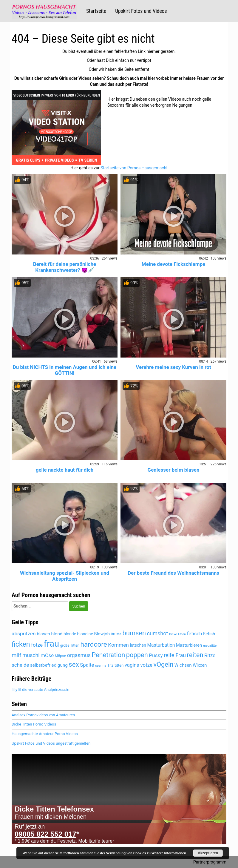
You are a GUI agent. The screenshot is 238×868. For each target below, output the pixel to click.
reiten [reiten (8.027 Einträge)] (195, 655)
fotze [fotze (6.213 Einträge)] (37, 645)
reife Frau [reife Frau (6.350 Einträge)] (175, 655)
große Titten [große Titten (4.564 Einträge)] (70, 645)
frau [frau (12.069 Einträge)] (52, 644)
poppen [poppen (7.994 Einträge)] (137, 655)
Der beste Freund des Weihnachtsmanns (173, 573)
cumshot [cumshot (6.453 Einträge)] (158, 633)
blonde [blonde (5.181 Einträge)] (70, 634)
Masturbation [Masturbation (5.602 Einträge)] (161, 645)
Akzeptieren (208, 853)
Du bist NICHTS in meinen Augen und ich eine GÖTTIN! (65, 370)
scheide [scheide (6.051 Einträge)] (20, 665)
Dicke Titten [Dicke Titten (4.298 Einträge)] (177, 634)
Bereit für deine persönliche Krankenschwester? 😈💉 (65, 267)
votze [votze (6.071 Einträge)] (146, 665)
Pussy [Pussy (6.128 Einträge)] (156, 655)
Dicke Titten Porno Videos (34, 724)
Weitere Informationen (169, 853)
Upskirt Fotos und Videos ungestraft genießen (51, 743)
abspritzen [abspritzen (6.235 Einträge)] (24, 634)
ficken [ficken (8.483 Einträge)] (21, 644)
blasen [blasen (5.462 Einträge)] (43, 634)
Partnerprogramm (210, 862)
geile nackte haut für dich (65, 470)
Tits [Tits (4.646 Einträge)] (110, 665)
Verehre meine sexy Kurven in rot (173, 367)
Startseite (96, 11)
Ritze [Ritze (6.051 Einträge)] (210, 655)
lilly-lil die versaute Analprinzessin (40, 690)
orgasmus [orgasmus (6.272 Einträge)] (79, 655)
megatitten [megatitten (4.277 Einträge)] (211, 646)
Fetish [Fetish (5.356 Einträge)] (209, 634)
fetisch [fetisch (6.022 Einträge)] (195, 634)
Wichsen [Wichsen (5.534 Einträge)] (183, 665)
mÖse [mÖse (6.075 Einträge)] (47, 655)
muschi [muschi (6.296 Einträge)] (31, 655)
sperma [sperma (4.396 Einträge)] (101, 666)
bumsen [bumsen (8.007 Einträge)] (134, 633)
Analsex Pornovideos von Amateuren (43, 715)
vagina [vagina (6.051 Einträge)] (132, 665)
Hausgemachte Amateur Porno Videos (45, 734)
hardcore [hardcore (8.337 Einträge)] (93, 644)
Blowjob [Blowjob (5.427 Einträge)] (102, 634)
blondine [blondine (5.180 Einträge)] (85, 634)
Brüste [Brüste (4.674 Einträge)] (116, 634)
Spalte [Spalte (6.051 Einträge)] (87, 665)
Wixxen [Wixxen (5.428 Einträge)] (200, 665)
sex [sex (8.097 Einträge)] (74, 664)
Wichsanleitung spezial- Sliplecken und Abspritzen (65, 576)
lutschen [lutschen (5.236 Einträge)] (138, 645)
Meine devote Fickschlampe (173, 264)
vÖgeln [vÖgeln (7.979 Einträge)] (163, 664)
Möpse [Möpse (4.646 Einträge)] (61, 656)
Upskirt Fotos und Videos (141, 11)
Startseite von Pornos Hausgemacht (134, 168)
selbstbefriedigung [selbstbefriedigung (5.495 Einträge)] (49, 665)
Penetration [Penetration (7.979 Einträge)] (108, 655)
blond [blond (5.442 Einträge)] (57, 634)
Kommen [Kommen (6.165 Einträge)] (118, 645)
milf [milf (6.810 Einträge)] (16, 655)
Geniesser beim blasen (174, 470)
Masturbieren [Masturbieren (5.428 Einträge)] (189, 645)
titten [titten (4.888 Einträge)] (119, 665)
